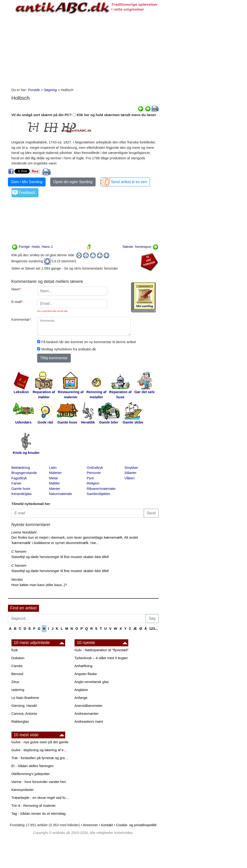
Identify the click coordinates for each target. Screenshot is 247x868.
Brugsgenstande (24, 473)
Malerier (55, 473)
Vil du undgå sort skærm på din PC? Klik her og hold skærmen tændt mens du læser (84, 115)
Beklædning (21, 468)
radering (18, 690)
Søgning (50, 90)
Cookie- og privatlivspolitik (136, 825)
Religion (93, 483)
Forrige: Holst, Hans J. (33, 247)
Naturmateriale (61, 494)
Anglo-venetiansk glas (92, 682)
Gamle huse (21, 489)
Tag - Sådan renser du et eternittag (39, 813)
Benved (17, 674)
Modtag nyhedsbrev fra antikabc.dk (69, 349)
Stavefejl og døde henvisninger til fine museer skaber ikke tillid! (60, 557)
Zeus (15, 682)
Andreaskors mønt (89, 721)
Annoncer (90, 825)
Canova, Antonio (24, 713)
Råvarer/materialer (101, 489)
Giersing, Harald (24, 706)
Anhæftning (84, 666)
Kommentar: (22, 319)
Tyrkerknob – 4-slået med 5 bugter (101, 658)
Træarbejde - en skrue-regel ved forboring (41, 798)
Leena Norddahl (24, 532)
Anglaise (81, 690)
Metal (53, 478)
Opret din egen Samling (73, 182)
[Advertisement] (85, 50)
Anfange (81, 698)
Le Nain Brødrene (25, 698)
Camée (17, 666)
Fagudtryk (19, 478)
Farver (16, 483)
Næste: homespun (141, 247)
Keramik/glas (22, 494)
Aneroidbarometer (89, 706)
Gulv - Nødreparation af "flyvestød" (102, 650)
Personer (94, 473)
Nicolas (17, 579)
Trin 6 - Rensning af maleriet (34, 806)
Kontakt (107, 825)
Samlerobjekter (98, 494)
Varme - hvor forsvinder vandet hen (39, 782)
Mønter (55, 489)
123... (154, 628)
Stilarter (130, 473)
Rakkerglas (20, 721)
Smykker (131, 468)
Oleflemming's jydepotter (31, 774)
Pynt (90, 478)
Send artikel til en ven (129, 182)
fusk (15, 650)
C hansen (19, 551)
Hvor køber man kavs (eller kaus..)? (39, 585)
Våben (129, 478)
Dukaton (18, 658)
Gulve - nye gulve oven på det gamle (40, 742)
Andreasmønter (87, 713)
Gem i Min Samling (27, 182)
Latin (53, 468)
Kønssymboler (23, 790)
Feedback (27, 193)
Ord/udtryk (95, 468)
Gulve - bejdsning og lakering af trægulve (41, 750)
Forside (34, 90)
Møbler (55, 483)
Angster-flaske (86, 674)
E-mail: (18, 302)
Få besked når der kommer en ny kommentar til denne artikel (89, 342)
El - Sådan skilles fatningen (33, 766)
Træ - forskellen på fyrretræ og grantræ (41, 758)
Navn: (17, 289)
